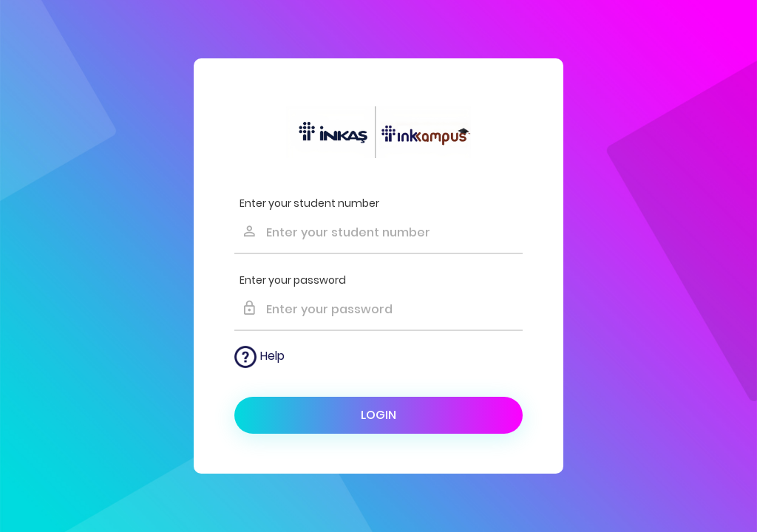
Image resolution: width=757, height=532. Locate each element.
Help (259, 357)
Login (378, 415)
